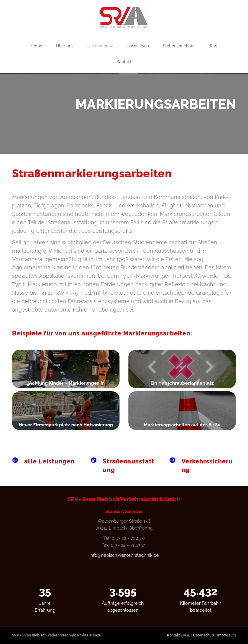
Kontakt (124, 62)
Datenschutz (204, 635)
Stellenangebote (179, 46)
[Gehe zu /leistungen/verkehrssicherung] (203, 466)
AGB (187, 635)
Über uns (65, 46)
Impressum (227, 635)
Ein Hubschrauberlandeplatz (182, 383)
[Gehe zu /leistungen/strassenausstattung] (124, 466)
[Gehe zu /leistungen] (45, 461)
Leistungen (98, 46)
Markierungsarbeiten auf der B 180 (182, 425)
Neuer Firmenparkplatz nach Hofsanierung (66, 425)
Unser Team (138, 46)
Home (37, 46)
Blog (213, 46)
